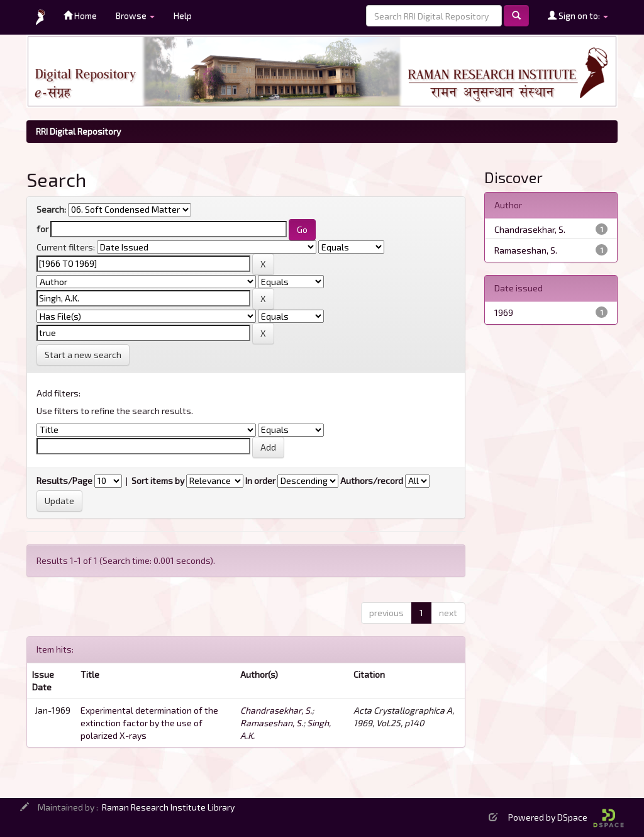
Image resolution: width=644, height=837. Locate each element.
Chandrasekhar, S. (276, 710)
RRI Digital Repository (78, 131)
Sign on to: (578, 15)
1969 (504, 312)
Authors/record (372, 480)
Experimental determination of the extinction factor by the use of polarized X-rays (149, 723)
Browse (135, 15)
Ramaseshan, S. (272, 723)
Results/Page (64, 480)
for (42, 229)
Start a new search (83, 355)
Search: (51, 209)
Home (80, 15)
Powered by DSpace (566, 817)
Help (183, 15)
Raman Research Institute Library (168, 807)
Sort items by (158, 480)
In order (260, 480)
